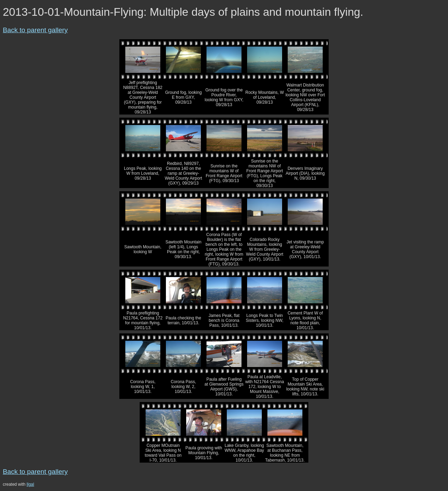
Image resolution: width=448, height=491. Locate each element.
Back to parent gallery (35, 30)
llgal (30, 484)
